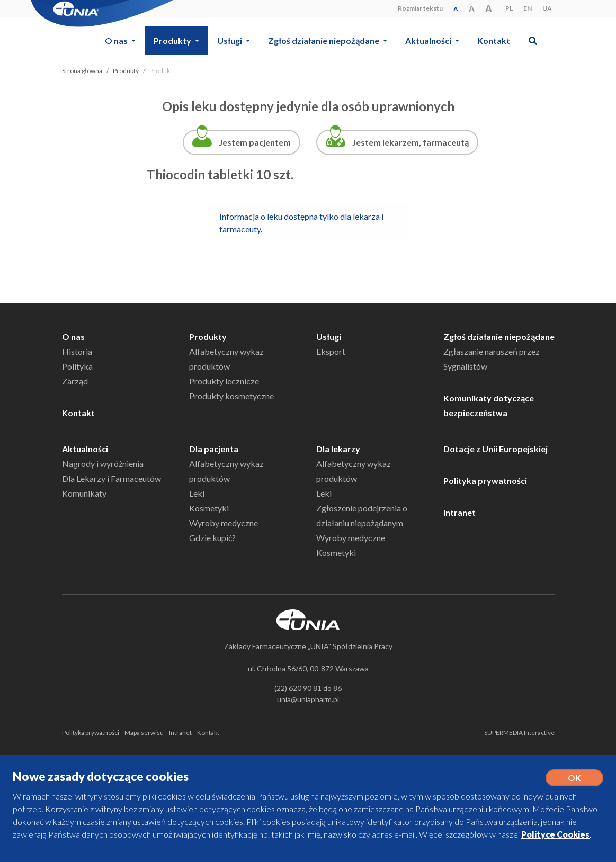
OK (574, 778)
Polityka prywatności (485, 481)
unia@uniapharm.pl (308, 699)
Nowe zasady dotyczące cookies (101, 776)
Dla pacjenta (214, 449)
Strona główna (82, 71)
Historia (77, 351)
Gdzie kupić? (212, 538)
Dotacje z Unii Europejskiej (496, 449)
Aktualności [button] (429, 41)
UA (547, 8)
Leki (197, 493)
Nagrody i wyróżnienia (103, 464)
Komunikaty (84, 493)
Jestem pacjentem (255, 142)
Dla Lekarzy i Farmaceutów (111, 478)
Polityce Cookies (555, 834)
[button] (532, 41)
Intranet (459, 512)
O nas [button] (117, 41)
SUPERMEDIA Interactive (519, 733)
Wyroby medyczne (224, 523)
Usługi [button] (230, 41)
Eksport (331, 351)
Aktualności (85, 449)
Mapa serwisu (144, 733)
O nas (73, 336)
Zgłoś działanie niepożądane (499, 336)
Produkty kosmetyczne (231, 396)
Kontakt (494, 41)
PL (509, 8)
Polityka (77, 366)
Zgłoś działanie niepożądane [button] (324, 41)
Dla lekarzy (338, 449)
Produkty (126, 71)
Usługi (329, 336)
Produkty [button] (173, 41)
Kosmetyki (209, 508)
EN (528, 8)
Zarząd (75, 381)
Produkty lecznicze (224, 381)
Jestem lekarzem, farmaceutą (410, 142)
